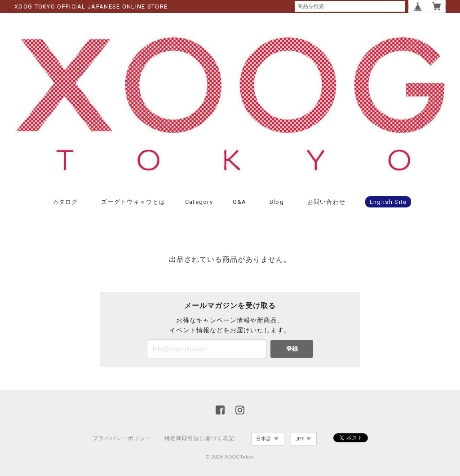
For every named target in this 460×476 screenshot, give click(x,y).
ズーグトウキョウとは (133, 202)
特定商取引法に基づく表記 (199, 438)
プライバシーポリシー (122, 438)
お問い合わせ (327, 202)
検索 (399, 6)
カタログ (65, 202)
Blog (277, 202)
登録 (292, 349)
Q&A (240, 202)
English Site (388, 202)
